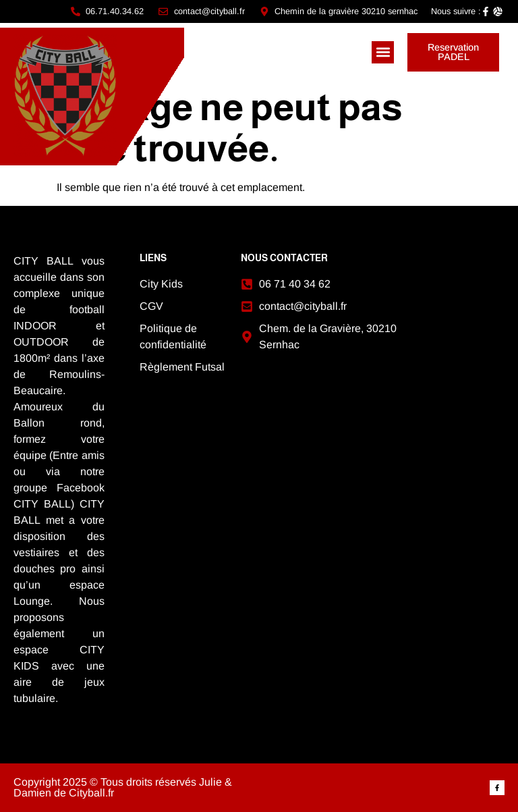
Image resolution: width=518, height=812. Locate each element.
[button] (383, 52)
